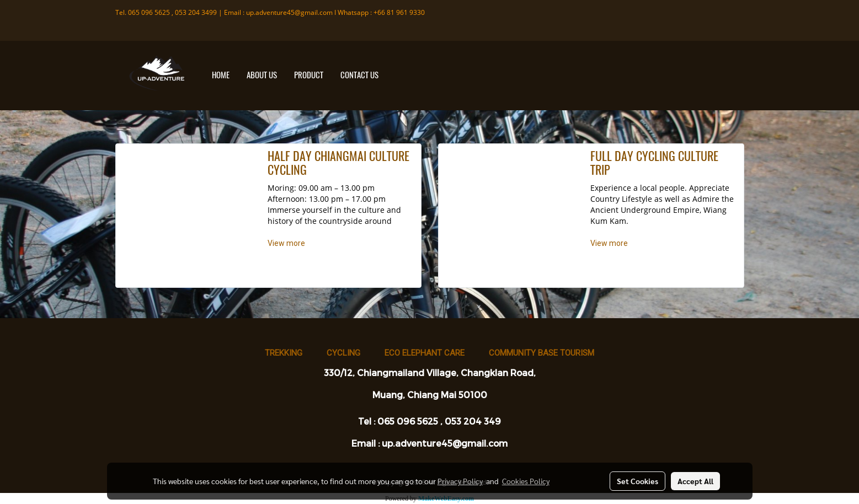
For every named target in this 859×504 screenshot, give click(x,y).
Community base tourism (541, 353)
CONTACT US (359, 75)
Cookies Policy (526, 481)
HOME (221, 75)
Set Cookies (637, 481)
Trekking (284, 353)
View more (287, 243)
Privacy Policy (460, 481)
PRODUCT (309, 75)
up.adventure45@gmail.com (289, 12)
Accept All (695, 481)
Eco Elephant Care (425, 353)
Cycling (343, 353)
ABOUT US (262, 75)
